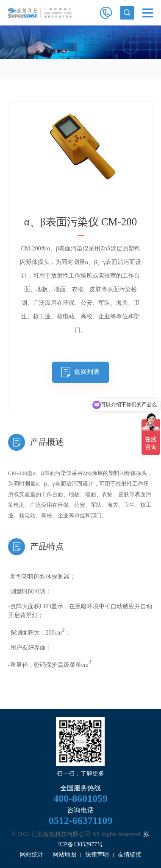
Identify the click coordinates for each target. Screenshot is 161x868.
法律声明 (97, 855)
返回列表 (87, 372)
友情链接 (130, 855)
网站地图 (64, 855)
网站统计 (32, 855)
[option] (80, 42)
